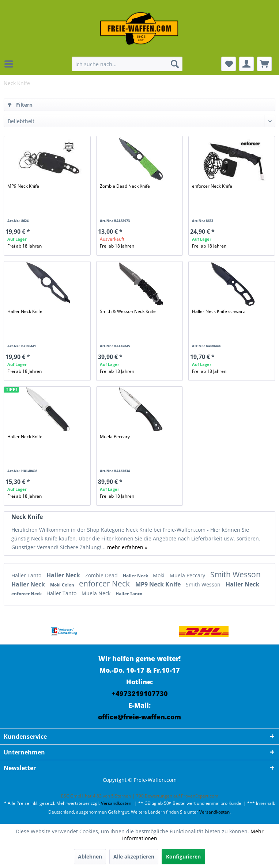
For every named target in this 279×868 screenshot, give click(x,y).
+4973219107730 (140, 693)
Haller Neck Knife (25, 311)
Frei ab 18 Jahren (24, 246)
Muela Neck (97, 593)
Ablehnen (90, 856)
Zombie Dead (102, 575)
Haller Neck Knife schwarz (218, 311)
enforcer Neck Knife (212, 186)
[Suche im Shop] (127, 64)
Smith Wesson (235, 574)
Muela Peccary (115, 437)
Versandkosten (116, 803)
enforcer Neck (105, 584)
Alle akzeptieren (134, 856)
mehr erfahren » (127, 547)
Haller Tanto (27, 575)
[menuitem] (11, 64)
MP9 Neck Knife (23, 186)
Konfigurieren (183, 856)
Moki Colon (63, 585)
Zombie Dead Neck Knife (125, 186)
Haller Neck (64, 575)
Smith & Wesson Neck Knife (128, 311)
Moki (159, 575)
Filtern (20, 105)
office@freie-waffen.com (139, 717)
